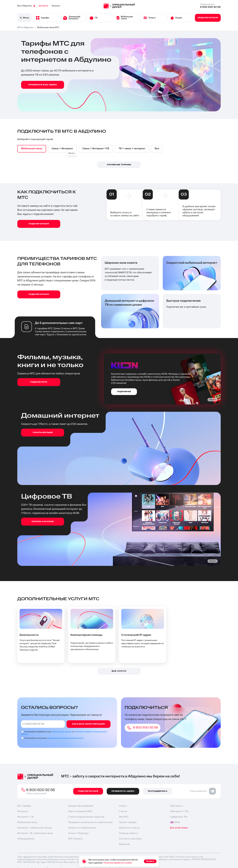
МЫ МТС (124, 817)
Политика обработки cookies (118, 863)
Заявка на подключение (82, 828)
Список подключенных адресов (86, 817)
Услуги (123, 806)
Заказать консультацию (88, 724)
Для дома (43, 6)
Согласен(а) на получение (54, 738)
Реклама (71, 153)
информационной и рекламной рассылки (65, 738)
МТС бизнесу (76, 839)
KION (175, 822)
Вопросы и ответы (129, 828)
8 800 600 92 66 (210, 7)
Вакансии (124, 844)
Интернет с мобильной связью (35, 828)
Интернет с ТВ (25, 817)
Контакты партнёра (130, 839)
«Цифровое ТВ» (179, 817)
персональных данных (62, 732)
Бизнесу (56, 6)
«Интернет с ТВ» (179, 812)
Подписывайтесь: (203, 791)
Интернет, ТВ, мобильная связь (35, 833)
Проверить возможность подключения (90, 822)
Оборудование (26, 839)
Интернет (23, 812)
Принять (150, 861)
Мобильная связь (27, 822)
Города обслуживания (81, 806)
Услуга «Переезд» (78, 833)
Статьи (123, 812)
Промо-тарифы (128, 822)
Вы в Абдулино (26, 6)
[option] (32, 149)
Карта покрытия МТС (80, 812)
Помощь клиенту (128, 833)
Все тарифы (24, 806)
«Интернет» (177, 806)
